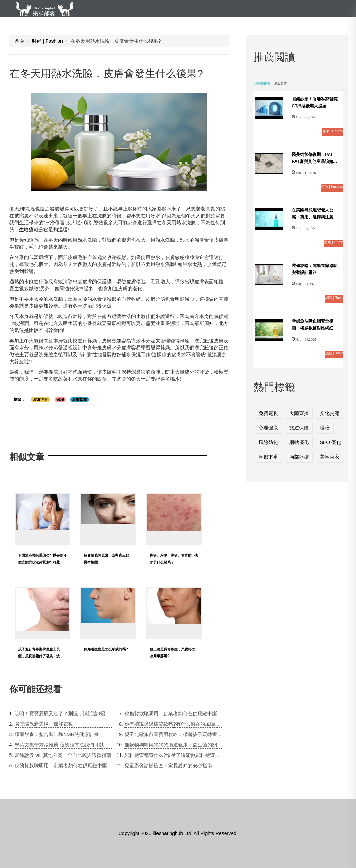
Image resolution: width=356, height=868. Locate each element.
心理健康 (268, 428)
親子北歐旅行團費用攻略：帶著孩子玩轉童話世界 (173, 734)
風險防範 (268, 442)
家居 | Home (221, 24)
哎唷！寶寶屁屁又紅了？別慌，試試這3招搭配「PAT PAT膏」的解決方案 (63, 713)
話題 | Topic (319, 24)
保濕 (60, 399)
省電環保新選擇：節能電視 (44, 724)
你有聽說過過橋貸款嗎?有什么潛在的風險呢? (173, 724)
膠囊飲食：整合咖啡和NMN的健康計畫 (57, 734)
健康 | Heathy (61, 24)
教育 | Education (115, 24)
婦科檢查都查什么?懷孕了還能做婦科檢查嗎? (173, 755)
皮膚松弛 (80, 399)
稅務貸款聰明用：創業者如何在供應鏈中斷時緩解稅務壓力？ (63, 766)
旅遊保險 (299, 428)
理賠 (325, 428)
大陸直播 (299, 413)
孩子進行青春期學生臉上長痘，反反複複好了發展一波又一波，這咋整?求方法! (41, 656)
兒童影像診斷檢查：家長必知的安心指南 (168, 766)
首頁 (19, 41)
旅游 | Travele (271, 24)
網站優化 (299, 442)
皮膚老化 (41, 399)
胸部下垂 (268, 457)
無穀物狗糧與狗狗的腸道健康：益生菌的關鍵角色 (173, 745)
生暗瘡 (26, 229)
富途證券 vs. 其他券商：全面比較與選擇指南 (63, 755)
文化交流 (330, 413)
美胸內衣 (330, 457)
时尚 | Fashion (171, 24)
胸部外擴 (299, 457)
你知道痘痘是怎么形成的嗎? (106, 649)
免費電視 (268, 413)
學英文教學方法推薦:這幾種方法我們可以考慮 (63, 745)
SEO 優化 (330, 442)
